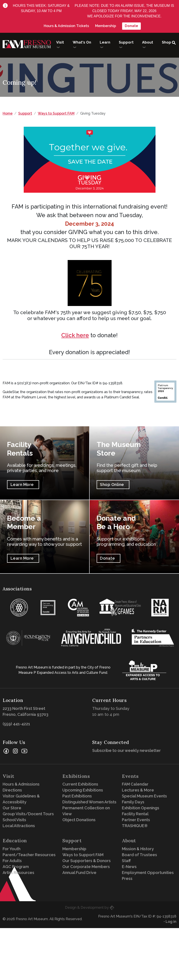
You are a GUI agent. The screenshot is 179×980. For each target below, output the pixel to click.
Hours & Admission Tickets (66, 26)
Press (127, 878)
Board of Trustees (139, 855)
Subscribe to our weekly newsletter (128, 750)
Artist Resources (18, 873)
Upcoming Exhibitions (83, 790)
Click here (75, 335)
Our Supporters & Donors (87, 861)
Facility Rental (135, 814)
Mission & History (138, 849)
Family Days (133, 802)
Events (130, 776)
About (129, 841)
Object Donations (79, 820)
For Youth (12, 849)
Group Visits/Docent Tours (28, 814)
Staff (126, 861)
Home (8, 113)
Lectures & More (138, 790)
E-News (129, 867)
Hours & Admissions (21, 784)
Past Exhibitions (77, 796)
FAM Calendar (135, 784)
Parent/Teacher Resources (29, 855)
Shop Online (112, 485)
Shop (166, 42)
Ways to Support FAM (56, 113)
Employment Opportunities (148, 873)
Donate (131, 26)
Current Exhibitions (80, 784)
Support (25, 113)
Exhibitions (76, 776)
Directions (12, 790)
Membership (106, 26)
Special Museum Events (144, 796)
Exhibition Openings (141, 808)
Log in (171, 922)
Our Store (12, 808)
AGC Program (16, 867)
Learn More (22, 485)
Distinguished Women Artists (89, 802)
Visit (8, 776)
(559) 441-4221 (16, 724)
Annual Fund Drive (79, 873)
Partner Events (136, 820)
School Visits (14, 820)
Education (15, 841)
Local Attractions (19, 826)
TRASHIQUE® (135, 826)
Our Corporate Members (86, 867)
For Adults (12, 861)
